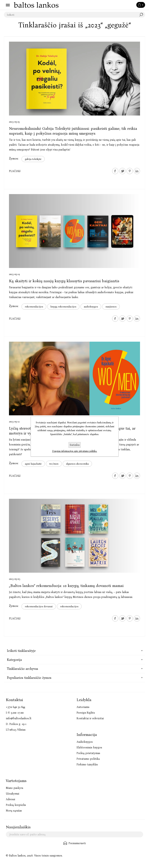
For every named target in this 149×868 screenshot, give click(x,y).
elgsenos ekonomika (77, 464)
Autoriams (83, 707)
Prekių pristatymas (88, 753)
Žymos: (14, 158)
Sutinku (75, 445)
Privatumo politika (88, 759)
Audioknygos (85, 742)
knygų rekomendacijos (63, 307)
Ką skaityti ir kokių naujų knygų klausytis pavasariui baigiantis (64, 281)
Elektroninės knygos (89, 748)
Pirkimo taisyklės (87, 765)
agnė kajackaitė (33, 464)
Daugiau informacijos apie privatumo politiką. (75, 451)
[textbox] (71, 15)
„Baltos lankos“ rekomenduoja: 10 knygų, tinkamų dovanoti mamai (66, 586)
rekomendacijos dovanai (39, 606)
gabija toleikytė (33, 159)
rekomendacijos (34, 307)
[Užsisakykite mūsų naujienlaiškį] (74, 834)
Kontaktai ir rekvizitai (90, 718)
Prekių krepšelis (16, 805)
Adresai (10, 799)
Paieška (142, 15)
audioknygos (91, 307)
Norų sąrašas (14, 811)
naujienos (111, 307)
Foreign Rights (86, 713)
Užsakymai (12, 794)
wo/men (54, 464)
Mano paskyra (14, 788)
